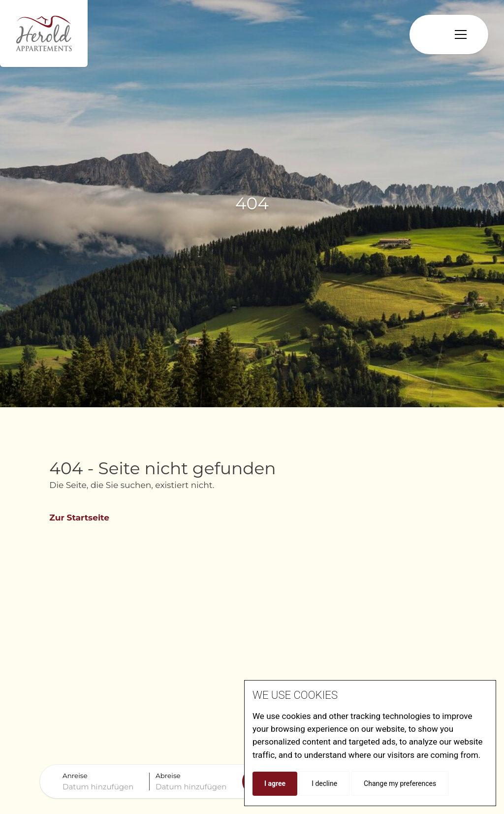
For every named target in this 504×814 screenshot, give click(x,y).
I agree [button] (275, 783)
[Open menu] (461, 34)
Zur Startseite (79, 517)
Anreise (75, 776)
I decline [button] (324, 783)
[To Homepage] (44, 33)
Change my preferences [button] (400, 783)
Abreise (168, 776)
